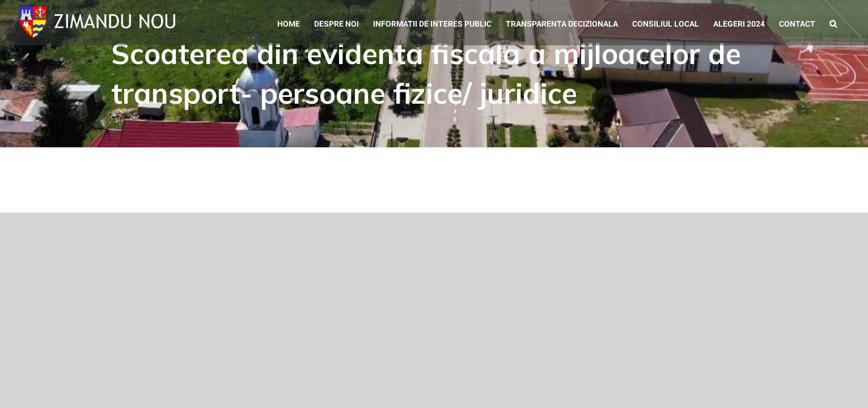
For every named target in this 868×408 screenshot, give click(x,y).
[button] (847, 23)
